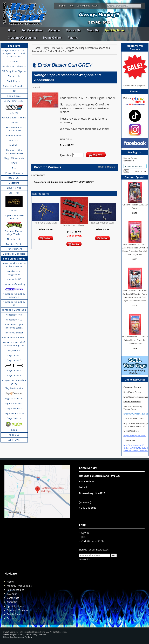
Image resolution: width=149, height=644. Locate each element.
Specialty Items (114, 30)
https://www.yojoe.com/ (135, 436)
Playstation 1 (14, 355)
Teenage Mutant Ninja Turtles (14, 233)
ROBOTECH (14, 178)
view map (85, 502)
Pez (14, 168)
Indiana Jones (14, 135)
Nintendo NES (14, 320)
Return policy (31, 634)
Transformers (14, 249)
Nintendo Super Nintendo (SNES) (14, 326)
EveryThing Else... (14, 101)
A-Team (14, 61)
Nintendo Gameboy (14, 284)
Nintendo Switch (14, 333)
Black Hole (14, 76)
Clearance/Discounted (22, 38)
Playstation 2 (14, 360)
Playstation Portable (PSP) (14, 382)
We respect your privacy (13, 634)
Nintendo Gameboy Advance (14, 295)
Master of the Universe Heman (14, 152)
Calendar (54, 30)
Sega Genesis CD (14, 413)
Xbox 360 (14, 435)
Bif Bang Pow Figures (14, 71)
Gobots (14, 123)
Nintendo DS (14, 279)
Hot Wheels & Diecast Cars (14, 129)
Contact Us (73, 30)
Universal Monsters (14, 254)
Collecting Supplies (14, 86)
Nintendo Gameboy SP (14, 303)
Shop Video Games (14, 259)
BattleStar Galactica (14, 66)
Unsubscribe (141, 171)
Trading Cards (14, 244)
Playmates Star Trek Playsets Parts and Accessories (14, 53)
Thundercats (14, 239)
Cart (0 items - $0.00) (88, 6)
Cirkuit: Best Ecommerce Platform (18, 637)
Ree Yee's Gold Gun (46, 223)
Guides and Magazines (14, 273)
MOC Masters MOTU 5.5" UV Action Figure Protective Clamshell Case (135, 340)
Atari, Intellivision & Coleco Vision (14, 265)
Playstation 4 (14, 375)
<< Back (36, 87)
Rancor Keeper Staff (103, 223)
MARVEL (14, 145)
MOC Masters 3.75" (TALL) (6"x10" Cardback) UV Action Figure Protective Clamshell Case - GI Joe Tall (135, 249)
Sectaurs (14, 183)
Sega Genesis (14, 408)
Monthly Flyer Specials (19, 586)
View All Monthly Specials (135, 85)
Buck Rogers (14, 81)
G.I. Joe (14, 113)
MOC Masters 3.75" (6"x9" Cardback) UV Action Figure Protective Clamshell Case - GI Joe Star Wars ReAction (135, 296)
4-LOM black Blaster (74, 225)
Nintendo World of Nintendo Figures (14, 344)
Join (72, 6)
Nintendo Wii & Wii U (14, 338)
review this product (80, 182)
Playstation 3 (14, 370)
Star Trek (14, 193)
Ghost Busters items (14, 118)
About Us (92, 30)
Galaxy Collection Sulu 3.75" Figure (135, 206)
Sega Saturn (14, 418)
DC (14, 91)
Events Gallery (52, 38)
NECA (14, 163)
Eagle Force (14, 96)
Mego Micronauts (14, 158)
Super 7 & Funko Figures (14, 217)
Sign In (63, 6)
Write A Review (107, 167)
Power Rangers (14, 173)
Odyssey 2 (14, 350)
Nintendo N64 (14, 315)
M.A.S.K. (14, 140)
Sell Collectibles (32, 30)
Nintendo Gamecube (14, 310)
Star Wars (14, 210)
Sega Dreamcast (14, 398)
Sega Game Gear (14, 403)
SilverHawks (14, 188)
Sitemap (42, 634)
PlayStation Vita (14, 388)
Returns (73, 38)
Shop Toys (14, 46)
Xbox (14, 430)
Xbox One (14, 440)
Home (12, 30)
